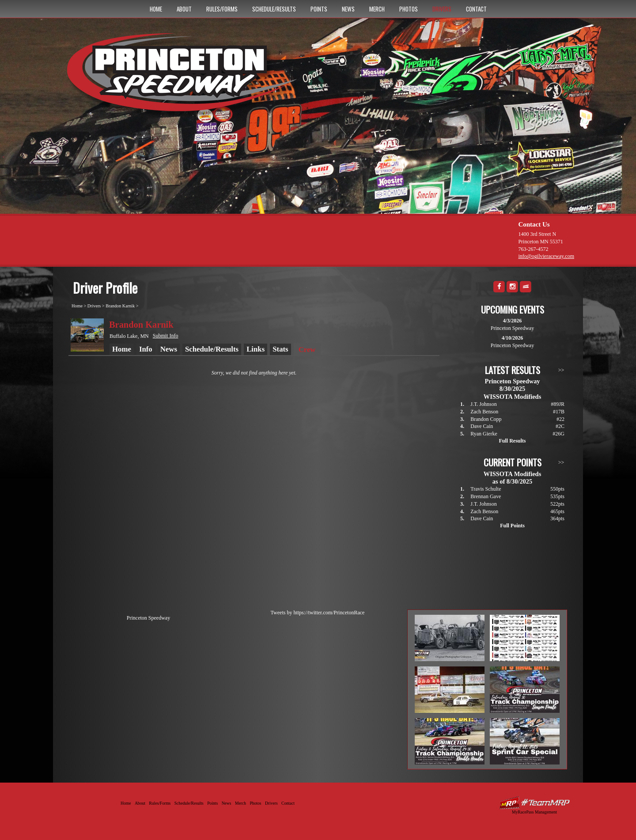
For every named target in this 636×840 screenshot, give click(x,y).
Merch (377, 9)
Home (156, 9)
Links (256, 349)
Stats (280, 349)
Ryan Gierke (484, 434)
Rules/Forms (222, 9)
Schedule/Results (274, 9)
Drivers (442, 9)
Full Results (512, 441)
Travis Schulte (486, 489)
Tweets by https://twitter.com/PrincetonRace (318, 613)
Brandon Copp (486, 419)
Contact (476, 9)
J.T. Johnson (483, 404)
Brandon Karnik (120, 306)
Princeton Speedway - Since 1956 (185, 76)
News (348, 9)
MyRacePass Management (534, 812)
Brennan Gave (486, 496)
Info (146, 349)
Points (319, 9)
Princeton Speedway (148, 618)
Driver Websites (534, 803)
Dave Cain (482, 426)
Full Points (512, 526)
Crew (307, 350)
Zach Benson (484, 412)
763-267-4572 (533, 249)
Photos (409, 9)
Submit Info (166, 336)
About (184, 9)
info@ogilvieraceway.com (546, 256)
